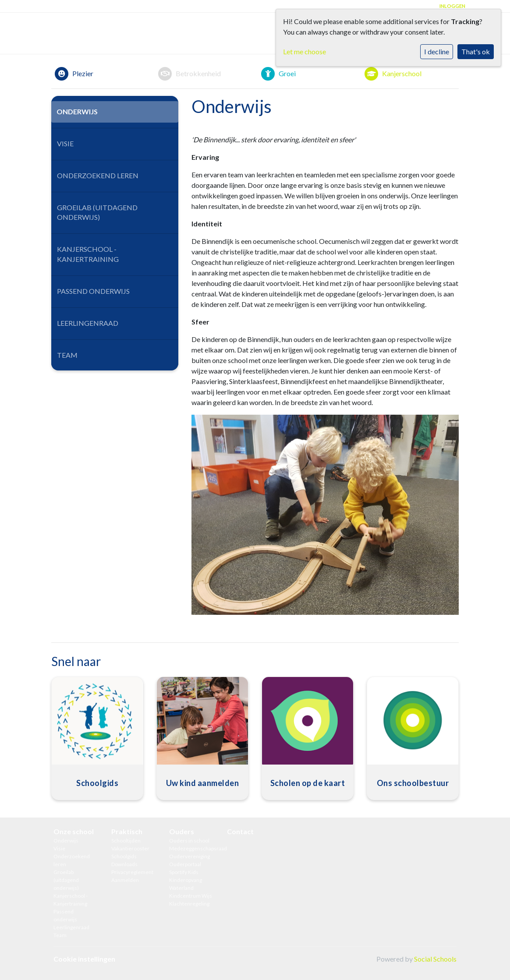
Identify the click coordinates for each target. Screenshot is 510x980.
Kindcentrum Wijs (191, 896)
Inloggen (452, 6)
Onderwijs (77, 111)
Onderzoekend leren (98, 175)
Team (67, 355)
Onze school (74, 831)
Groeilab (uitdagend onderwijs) (97, 212)
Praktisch (127, 831)
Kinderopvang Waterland (186, 884)
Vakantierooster (130, 848)
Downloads (124, 864)
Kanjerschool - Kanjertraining (88, 254)
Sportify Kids (184, 872)
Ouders (182, 831)
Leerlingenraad (88, 323)
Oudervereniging (189, 856)
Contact (240, 831)
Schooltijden (126, 841)
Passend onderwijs (93, 291)
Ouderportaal (185, 864)
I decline (437, 51)
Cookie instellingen (84, 959)
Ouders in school (189, 841)
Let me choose (305, 51)
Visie (65, 143)
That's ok (476, 51)
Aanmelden (125, 880)
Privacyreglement (132, 872)
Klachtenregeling (189, 904)
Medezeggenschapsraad (191, 848)
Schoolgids (124, 856)
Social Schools (435, 959)
